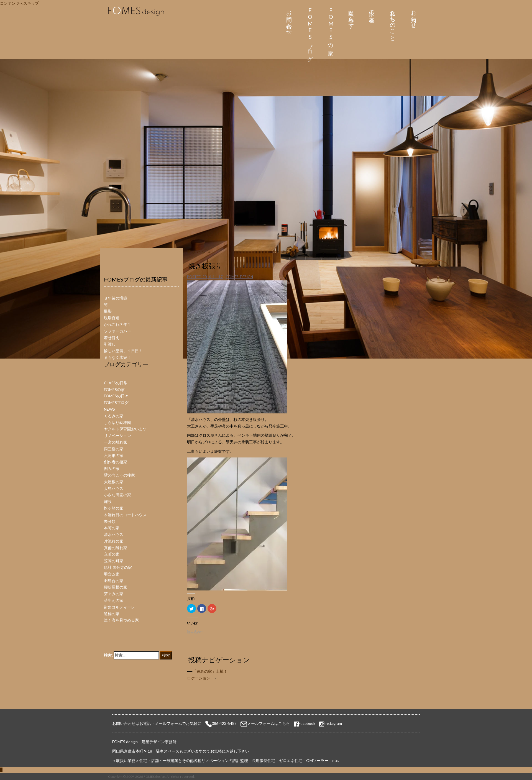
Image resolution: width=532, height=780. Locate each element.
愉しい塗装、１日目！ (123, 351)
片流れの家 (114, 541)
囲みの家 (112, 468)
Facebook (305, 723)
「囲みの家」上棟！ (210, 671)
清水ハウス (199, 252)
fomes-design (240, 277)
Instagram (333, 723)
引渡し (110, 344)
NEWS (109, 409)
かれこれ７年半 (117, 324)
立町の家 (112, 554)
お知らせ (414, 16)
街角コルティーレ (119, 607)
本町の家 (112, 528)
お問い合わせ (289, 19)
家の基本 (372, 10)
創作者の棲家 (116, 462)
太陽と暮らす (351, 16)
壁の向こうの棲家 (119, 475)
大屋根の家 (114, 482)
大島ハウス (114, 488)
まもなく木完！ (117, 357)
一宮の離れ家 (116, 442)
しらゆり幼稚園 (117, 422)
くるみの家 (114, 416)
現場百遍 (112, 318)
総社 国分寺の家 (118, 567)
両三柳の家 (114, 449)
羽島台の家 (114, 581)
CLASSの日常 (116, 383)
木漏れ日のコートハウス (125, 515)
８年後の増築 (116, 298)
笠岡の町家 (114, 561)
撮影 (108, 311)
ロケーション (199, 678)
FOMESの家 (331, 26)
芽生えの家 (114, 600)
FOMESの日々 (116, 396)
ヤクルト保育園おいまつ (125, 429)
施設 (108, 501)
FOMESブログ (310, 33)
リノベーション (117, 435)
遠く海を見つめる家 (121, 620)
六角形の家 (114, 455)
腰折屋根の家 (116, 587)
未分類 (110, 521)
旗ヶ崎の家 (114, 508)
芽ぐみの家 (114, 594)
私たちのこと (393, 23)
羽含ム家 (112, 574)
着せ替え (112, 338)
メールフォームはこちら (268, 723)
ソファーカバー (117, 331)
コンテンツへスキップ (19, 3)
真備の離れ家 (116, 548)
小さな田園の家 (117, 495)
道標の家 (112, 614)
